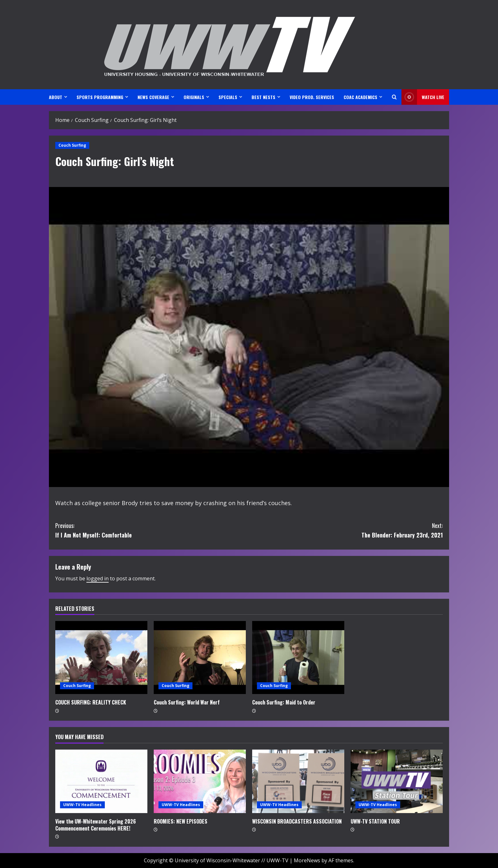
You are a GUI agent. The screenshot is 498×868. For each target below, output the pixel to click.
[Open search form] (394, 97)
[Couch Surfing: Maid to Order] (298, 658)
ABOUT (56, 97)
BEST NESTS (263, 97)
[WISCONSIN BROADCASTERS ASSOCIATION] (298, 781)
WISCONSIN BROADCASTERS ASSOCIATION (297, 821)
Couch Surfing (72, 145)
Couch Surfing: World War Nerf (187, 702)
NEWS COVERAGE (153, 97)
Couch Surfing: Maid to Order (284, 702)
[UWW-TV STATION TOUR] (397, 781)
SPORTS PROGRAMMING (100, 97)
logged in (98, 578)
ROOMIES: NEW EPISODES (181, 821)
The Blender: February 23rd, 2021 (346, 530)
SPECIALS (228, 97)
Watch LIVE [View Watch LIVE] (423, 97)
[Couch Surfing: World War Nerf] (200, 658)
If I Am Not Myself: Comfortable (152, 530)
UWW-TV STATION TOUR (375, 821)
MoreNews (307, 860)
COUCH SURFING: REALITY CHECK (91, 702)
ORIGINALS (194, 97)
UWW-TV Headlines (82, 805)
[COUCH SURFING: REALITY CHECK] (101, 658)
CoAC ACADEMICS (360, 97)
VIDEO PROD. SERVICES (312, 97)
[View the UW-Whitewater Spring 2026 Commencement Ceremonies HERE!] (101, 781)
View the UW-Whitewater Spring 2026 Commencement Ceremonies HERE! (96, 825)
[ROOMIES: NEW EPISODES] (200, 781)
